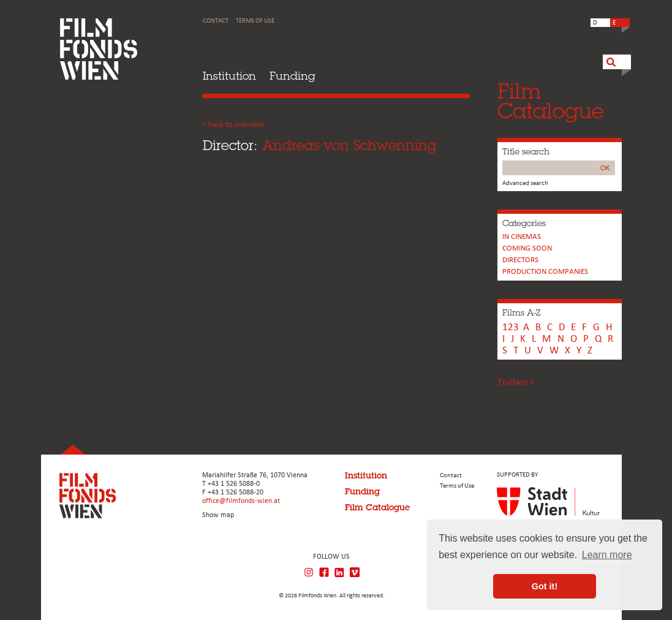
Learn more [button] (607, 555)
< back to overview (233, 125)
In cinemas (522, 237)
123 (511, 327)
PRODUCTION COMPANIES (545, 272)
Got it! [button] (545, 586)
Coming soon (527, 248)
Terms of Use (255, 21)
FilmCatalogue (551, 101)
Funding (293, 76)
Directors (520, 260)
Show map (218, 515)
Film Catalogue (377, 507)
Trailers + (516, 383)
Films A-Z (521, 312)
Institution (229, 76)
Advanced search (525, 183)
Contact (216, 21)
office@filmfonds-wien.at (241, 501)
